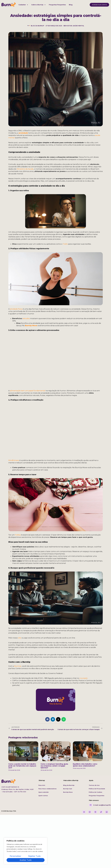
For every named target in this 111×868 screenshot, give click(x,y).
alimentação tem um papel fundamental (28, 391)
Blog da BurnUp (69, 785)
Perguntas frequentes (57, 5)
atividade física (16, 309)
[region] (26, 851)
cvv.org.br (84, 678)
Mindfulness (14, 460)
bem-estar (68, 26)
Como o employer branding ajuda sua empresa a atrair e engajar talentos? (54, 766)
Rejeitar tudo (34, 856)
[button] (47, 719)
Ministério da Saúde (25, 169)
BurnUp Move (31, 326)
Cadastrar (23, 5)
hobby (18, 535)
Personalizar (15, 856)
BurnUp (18, 666)
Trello (65, 244)
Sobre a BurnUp (39, 5)
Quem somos (43, 796)
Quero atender (44, 792)
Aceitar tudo (26, 860)
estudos (26, 318)
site (20, 638)
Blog (71, 5)
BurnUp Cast (68, 789)
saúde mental (78, 26)
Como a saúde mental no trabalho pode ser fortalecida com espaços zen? (22, 766)
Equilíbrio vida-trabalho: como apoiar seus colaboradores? (85, 765)
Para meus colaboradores (47, 789)
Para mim (42, 785)
